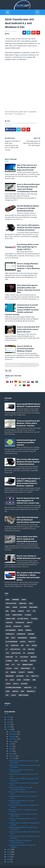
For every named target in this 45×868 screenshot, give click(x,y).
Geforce (33, 657)
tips (7, 649)
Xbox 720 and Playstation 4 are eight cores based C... (24, 802)
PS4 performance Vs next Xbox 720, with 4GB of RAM (23, 811)
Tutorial (34, 615)
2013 (9, 725)
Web (34, 676)
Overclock (15, 642)
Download (23, 599)
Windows (7, 126)
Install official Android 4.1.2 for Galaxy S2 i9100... (23, 793)
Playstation (16, 649)
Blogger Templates (32, 865)
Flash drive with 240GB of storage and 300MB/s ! (22, 842)
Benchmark (33, 603)
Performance (22, 634)
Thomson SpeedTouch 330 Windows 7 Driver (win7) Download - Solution (28, 419)
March (11, 749)
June (11, 742)
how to (29, 619)
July (11, 740)
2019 (9, 713)
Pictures (24, 657)
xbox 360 (33, 653)
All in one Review (12, 638)
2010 (9, 850)
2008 (9, 855)
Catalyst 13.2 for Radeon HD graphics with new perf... (24, 775)
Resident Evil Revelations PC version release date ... (22, 798)
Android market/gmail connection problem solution (26, 438)
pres (22, 687)
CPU (34, 607)
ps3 (27, 672)
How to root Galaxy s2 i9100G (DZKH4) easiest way (28, 553)
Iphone (34, 642)
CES (13, 123)
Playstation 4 (15, 645)
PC (16, 653)
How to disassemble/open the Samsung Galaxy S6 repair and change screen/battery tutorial (28, 188)
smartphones (17, 611)
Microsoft (17, 622)
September (13, 735)
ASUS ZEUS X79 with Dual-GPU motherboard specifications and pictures (28, 516)
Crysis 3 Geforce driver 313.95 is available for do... (24, 780)
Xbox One (31, 645)
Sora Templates (19, 865)
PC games (28, 611)
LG (35, 684)
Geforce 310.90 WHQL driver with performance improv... (20, 784)
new (7, 634)
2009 (9, 853)
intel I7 (16, 680)
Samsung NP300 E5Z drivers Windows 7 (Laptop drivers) (28, 401)
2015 (9, 720)
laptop (8, 622)
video (31, 599)
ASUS (7, 661)
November (13, 730)
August (12, 737)
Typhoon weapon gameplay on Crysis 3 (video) (23, 815)
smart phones (23, 691)
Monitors (9, 653)
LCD (18, 661)
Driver (15, 603)
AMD (7, 607)
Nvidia (13, 607)
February (13, 752)
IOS (7, 668)
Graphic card (10, 615)
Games (24, 596)
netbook (31, 649)
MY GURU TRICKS (23, 615)
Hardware (19, 123)
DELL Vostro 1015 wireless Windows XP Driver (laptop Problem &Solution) (28, 226)
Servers (30, 668)
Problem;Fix (10, 630)
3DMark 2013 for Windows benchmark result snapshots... (24, 762)
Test (28, 607)
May (11, 745)
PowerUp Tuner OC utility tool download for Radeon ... (24, 820)
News (26, 123)
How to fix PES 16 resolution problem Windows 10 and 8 (25, 344)
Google (23, 638)
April (11, 747)
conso (8, 680)
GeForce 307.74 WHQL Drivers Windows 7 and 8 (23, 789)
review (21, 626)
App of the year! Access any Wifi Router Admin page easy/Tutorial (28, 168)
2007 (9, 857)
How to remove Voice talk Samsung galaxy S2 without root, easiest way (28, 496)
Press (8, 603)
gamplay (15, 687)
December (13, 728)
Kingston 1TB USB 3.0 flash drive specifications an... (20, 838)
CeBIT (16, 664)
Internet (27, 676)
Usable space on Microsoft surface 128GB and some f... (24, 758)
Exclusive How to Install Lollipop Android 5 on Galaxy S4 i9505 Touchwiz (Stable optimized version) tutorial (22, 306)
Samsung (33, 634)
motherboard (11, 626)
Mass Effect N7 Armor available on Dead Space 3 (23, 807)
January (12, 754)
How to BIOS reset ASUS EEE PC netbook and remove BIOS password (27, 535)
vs (34, 664)
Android (7, 123)
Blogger (24, 680)
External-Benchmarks (13, 684)
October (12, 733)
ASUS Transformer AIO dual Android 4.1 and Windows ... (24, 833)
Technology (20, 619)
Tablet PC (33, 123)
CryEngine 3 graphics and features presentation (21, 767)
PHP (7, 691)
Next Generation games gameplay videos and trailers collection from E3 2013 (28, 285)
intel (8, 611)
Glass (12, 676)
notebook (20, 672)
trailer (27, 622)
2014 (9, 723)
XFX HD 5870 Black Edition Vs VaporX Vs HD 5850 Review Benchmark (28, 207)
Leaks (8, 687)
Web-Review (10, 672)
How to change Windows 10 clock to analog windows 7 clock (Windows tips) (28, 264)
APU (22, 642)
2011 (9, 848)
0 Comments (13, 32)
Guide (19, 676)
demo (16, 657)
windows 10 (31, 687)
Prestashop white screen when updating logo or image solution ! (27, 245)
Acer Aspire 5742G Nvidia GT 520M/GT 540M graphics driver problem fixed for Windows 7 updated (28, 478)
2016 (9, 718)
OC (7, 645)
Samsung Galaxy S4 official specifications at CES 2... (24, 829)
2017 (9, 716)
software (23, 603)
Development (26, 664)
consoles (9, 619)
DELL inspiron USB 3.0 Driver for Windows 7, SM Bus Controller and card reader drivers (28, 572)
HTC (13, 661)
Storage (9, 657)
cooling (9, 664)
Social (13, 691)
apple (13, 634)
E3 (6, 676)
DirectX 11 (35, 672)
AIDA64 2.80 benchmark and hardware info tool (24, 771)
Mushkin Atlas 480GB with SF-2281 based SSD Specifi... (23, 824)
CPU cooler (24, 653)
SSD (24, 645)
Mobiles (21, 607)
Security (22, 668)
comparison (21, 630)
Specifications (11, 599)
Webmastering (28, 661)
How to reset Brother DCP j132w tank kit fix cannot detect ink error (28, 325)
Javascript (28, 684)
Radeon (13, 668)
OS (24, 649)
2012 (9, 845)
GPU (28, 642)
